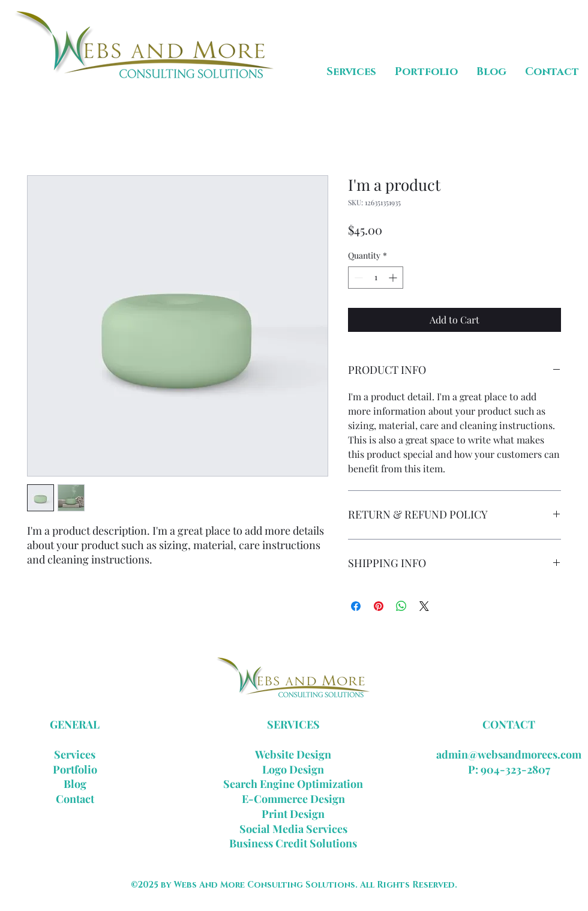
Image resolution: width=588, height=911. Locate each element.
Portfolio (75, 769)
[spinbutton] (376, 278)
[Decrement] (357, 278)
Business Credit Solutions (293, 843)
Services (75, 754)
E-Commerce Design (293, 799)
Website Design (293, 754)
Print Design (293, 814)
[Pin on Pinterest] (379, 606)
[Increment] (394, 278)
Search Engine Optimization (293, 784)
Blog (75, 784)
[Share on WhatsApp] (401, 606)
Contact (75, 799)
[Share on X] (424, 606)
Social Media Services (293, 829)
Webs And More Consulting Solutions (265, 885)
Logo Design (293, 769)
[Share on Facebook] (356, 606)
